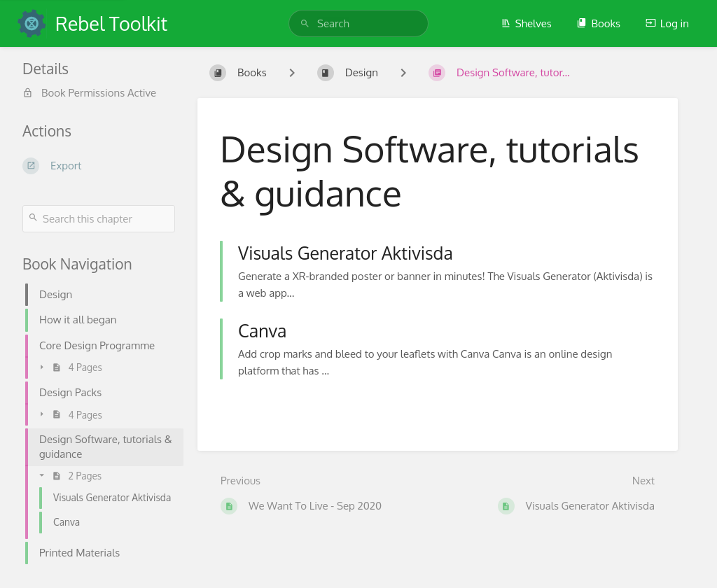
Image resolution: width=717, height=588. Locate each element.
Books (598, 23)
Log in (667, 23)
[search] (358, 23)
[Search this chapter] (99, 219)
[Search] (305, 23)
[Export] (99, 166)
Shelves (526, 23)
